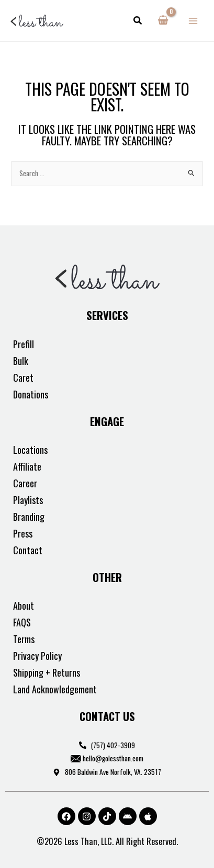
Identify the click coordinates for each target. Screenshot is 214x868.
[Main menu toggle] (193, 21)
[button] (138, 21)
